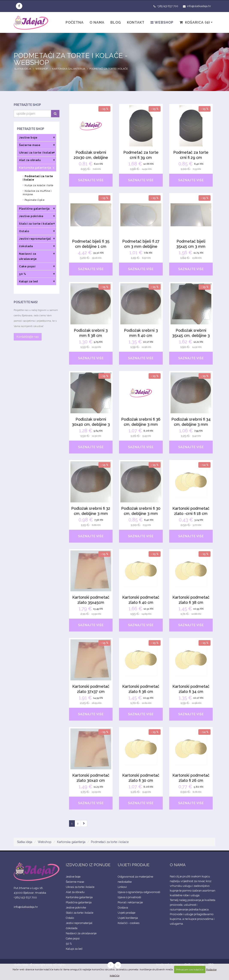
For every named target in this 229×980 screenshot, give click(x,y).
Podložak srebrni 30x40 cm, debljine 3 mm (91, 424)
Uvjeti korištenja (128, 918)
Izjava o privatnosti (129, 897)
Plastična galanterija (79, 902)
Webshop (162, 22)
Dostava (123, 908)
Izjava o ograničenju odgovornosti (139, 892)
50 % (69, 944)
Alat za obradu (75, 892)
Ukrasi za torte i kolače (80, 887)
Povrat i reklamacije (130, 902)
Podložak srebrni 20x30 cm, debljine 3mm (91, 157)
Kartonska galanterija (69, 69)
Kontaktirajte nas (28, 337)
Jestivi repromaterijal (79, 923)
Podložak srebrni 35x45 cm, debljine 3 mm (191, 336)
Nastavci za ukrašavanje (81, 933)
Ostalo (70, 918)
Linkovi (122, 887)
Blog (116, 22)
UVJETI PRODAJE (134, 865)
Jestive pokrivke (76, 908)
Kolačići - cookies (129, 923)
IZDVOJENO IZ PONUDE (88, 865)
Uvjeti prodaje (127, 913)
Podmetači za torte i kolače (109, 69)
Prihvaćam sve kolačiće (190, 969)
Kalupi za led (74, 949)
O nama (97, 22)
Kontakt (136, 22)
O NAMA (178, 865)
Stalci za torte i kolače (80, 913)
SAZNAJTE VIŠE (91, 180)
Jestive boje (73, 877)
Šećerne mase (75, 882)
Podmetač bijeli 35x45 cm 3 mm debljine (191, 246)
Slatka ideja (23, 69)
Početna (75, 22)
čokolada (72, 928)
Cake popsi (73, 938)
